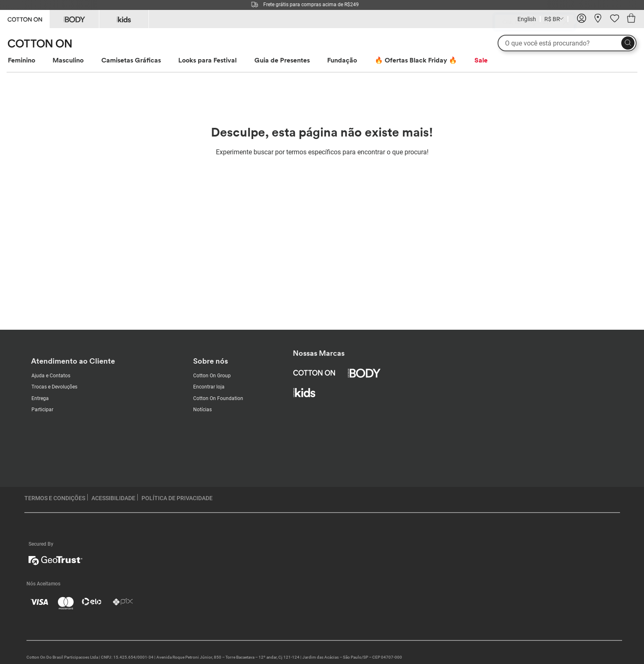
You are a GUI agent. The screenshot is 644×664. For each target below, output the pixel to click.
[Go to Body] (74, 19)
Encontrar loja (209, 387)
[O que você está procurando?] (567, 43)
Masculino (68, 60)
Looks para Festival (207, 60)
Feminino (22, 60)
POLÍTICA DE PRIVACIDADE (177, 498)
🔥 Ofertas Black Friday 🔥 (416, 60)
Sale (481, 60)
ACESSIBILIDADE (113, 498)
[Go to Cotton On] (25, 18)
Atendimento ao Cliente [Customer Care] (73, 361)
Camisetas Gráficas (131, 60)
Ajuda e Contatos (51, 376)
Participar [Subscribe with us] (42, 410)
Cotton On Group (212, 376)
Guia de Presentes (282, 60)
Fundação (342, 60)
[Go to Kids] (124, 19)
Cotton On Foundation (218, 398)
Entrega (40, 398)
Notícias (202, 410)
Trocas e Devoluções (54, 387)
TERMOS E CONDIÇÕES (55, 498)
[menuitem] (29, 60)
